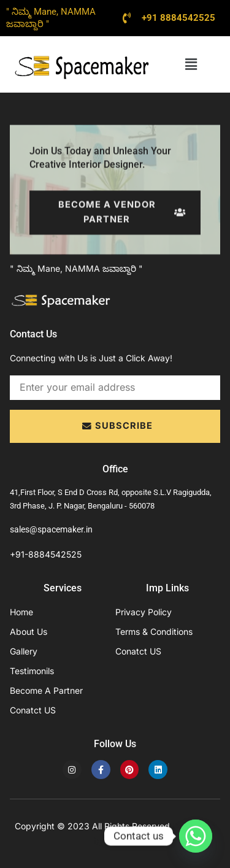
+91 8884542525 (178, 18)
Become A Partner (46, 690)
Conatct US (33, 710)
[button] (191, 64)
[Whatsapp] (196, 836)
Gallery (24, 651)
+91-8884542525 (46, 554)
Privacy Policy (144, 612)
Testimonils (32, 671)
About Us (29, 632)
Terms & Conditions (154, 632)
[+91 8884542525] (127, 18)
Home (21, 612)
